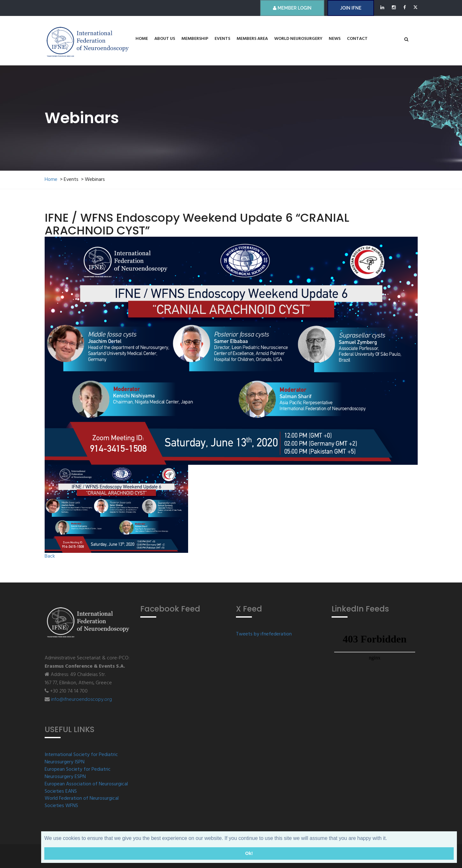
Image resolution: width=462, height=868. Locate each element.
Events (222, 39)
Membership (195, 39)
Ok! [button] (249, 853)
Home (142, 39)
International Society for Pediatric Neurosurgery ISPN (81, 759)
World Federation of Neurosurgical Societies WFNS (82, 802)
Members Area (252, 39)
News (335, 39)
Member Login (292, 8)
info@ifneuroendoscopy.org (81, 700)
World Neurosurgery (298, 39)
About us (165, 39)
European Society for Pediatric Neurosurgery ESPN (78, 773)
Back (50, 556)
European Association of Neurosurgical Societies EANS (86, 788)
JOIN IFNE (351, 8)
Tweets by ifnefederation (264, 634)
